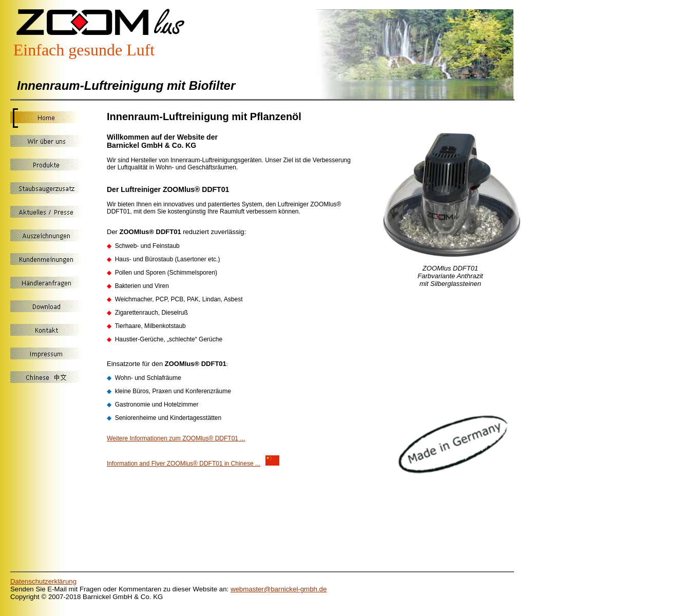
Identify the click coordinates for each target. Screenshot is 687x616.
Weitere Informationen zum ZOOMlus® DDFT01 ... (176, 438)
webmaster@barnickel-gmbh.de (279, 589)
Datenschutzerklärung (43, 581)
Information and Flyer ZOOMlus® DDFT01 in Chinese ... (184, 464)
